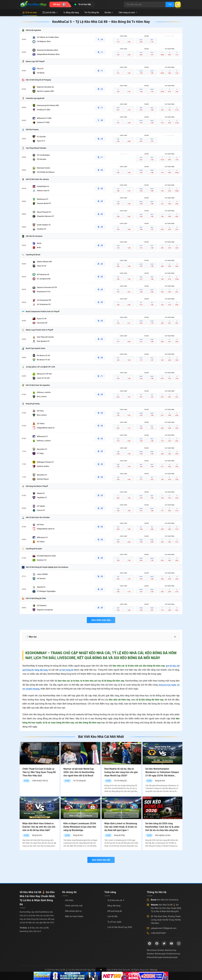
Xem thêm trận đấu (101, 620)
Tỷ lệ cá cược (30, 12)
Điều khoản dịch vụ (73, 911)
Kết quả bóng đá (115, 911)
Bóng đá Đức (78, 835)
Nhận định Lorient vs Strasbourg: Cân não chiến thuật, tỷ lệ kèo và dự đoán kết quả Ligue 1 (121, 827)
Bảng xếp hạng (71, 12)
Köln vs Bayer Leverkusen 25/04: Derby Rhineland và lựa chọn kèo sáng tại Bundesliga (80, 827)
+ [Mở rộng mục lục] (175, 637)
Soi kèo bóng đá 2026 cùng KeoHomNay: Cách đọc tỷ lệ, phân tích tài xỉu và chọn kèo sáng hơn (162, 827)
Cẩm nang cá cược (128, 12)
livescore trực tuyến (169, 685)
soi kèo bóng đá (71, 670)
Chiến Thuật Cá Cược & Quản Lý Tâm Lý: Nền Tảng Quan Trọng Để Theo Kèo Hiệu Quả (39, 772)
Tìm (167, 4)
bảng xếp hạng (44, 670)
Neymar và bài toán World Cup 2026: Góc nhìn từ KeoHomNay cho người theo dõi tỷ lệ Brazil (79, 772)
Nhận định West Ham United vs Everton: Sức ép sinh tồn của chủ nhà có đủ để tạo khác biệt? (39, 827)
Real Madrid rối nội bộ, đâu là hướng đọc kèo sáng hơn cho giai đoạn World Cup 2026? (121, 772)
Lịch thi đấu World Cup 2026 (120, 927)
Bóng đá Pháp (119, 835)
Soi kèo (109, 12)
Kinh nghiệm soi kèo (163, 835)
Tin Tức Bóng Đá (92, 12)
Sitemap (154, 970)
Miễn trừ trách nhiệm (74, 916)
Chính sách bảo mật (74, 906)
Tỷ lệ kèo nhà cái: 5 (116, 900)
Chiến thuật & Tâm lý (40, 781)
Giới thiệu (69, 900)
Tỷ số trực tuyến (114, 922)
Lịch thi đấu (50, 12)
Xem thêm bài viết (101, 860)
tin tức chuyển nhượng (34, 689)
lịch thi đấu (170, 666)
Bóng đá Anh (160, 781)
